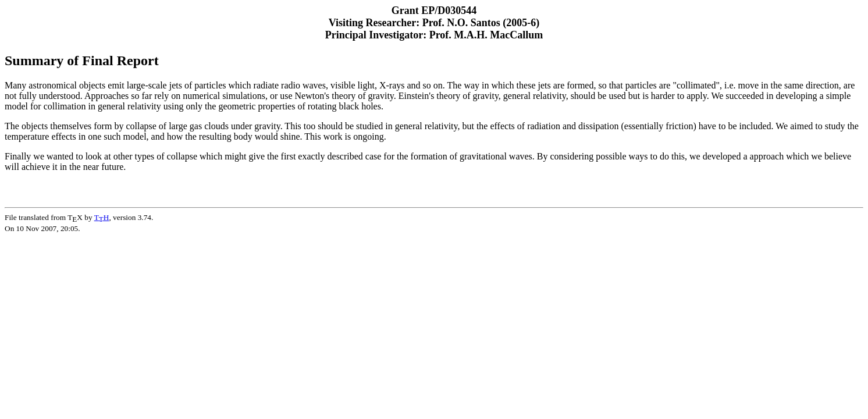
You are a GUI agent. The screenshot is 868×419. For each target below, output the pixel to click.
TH (102, 217)
